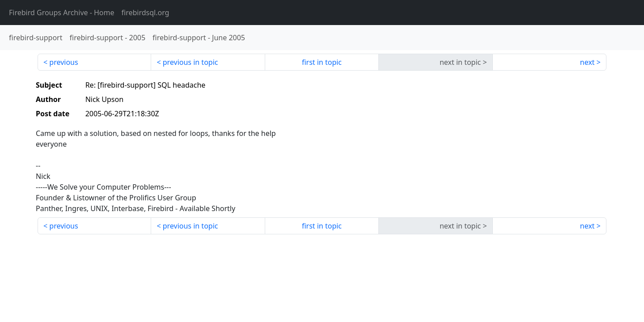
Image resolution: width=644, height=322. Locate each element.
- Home (62, 13)
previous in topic (191, 62)
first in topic (322, 62)
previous (64, 62)
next (587, 62)
